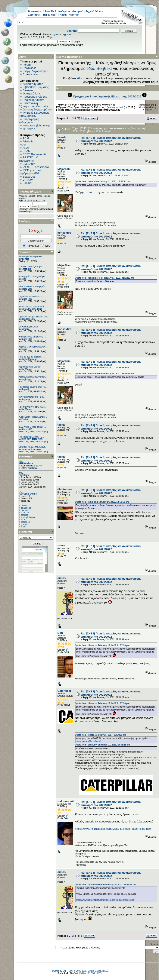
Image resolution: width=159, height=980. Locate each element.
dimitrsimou (65, 489)
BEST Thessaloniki (34, 154)
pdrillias (24, 515)
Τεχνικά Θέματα (95, 11)
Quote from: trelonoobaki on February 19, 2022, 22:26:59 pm (106, 885)
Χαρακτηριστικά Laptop (30, 367)
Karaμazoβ (27, 289)
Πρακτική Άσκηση (33, 100)
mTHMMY (29, 129)
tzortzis (25, 259)
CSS (99, 973)
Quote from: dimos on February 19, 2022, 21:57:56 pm (102, 645)
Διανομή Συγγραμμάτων (37, 109)
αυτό (89, 192)
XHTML (92, 973)
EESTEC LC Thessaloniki (28, 159)
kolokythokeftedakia (32, 309)
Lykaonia (25, 510)
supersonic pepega (31, 449)
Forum (27, 65)
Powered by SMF (59, 971)
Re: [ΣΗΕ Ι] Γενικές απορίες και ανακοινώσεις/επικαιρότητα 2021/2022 (111, 139)
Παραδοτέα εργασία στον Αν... (33, 387)
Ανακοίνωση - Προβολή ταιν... (33, 417)
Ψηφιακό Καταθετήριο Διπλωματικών (34, 114)
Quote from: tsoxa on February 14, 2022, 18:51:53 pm (102, 502)
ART (25, 145)
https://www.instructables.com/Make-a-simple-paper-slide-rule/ (113, 829)
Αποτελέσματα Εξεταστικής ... (33, 307)
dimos (62, 578)
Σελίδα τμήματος (33, 84)
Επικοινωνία (30, 74)
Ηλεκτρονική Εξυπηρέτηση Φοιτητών (33, 105)
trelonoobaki (66, 801)
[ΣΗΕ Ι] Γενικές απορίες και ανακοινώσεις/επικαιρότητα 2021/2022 (96, 109)
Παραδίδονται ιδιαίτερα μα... (32, 297)
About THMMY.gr (69, 15)
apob (23, 527)
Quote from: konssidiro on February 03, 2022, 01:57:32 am (105, 278)
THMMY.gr (62, 105)
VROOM (28, 180)
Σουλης (25, 419)
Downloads (35, 11)
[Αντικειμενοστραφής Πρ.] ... (32, 397)
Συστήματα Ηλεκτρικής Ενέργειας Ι (87, 107)
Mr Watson (27, 369)
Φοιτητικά (78, 11)
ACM (26, 138)
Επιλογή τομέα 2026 (28, 327)
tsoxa (24, 349)
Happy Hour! (50, 15)
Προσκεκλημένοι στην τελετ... (32, 407)
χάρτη (112, 74)
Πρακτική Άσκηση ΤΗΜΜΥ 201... (34, 317)
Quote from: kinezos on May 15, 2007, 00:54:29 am (100, 735)
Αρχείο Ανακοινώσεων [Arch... (33, 377)
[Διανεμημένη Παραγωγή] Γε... (33, 277)
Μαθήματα (64, 11)
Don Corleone (28, 319)
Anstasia (26, 399)
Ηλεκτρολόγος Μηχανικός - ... (32, 337)
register (66, 34)
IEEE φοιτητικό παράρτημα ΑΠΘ (30, 172)
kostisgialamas (28, 517)
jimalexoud (26, 508)
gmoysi (24, 524)
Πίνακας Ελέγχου (30, 192)
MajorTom (64, 169)
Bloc (84, 973)
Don (60, 633)
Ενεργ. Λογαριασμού (35, 71)
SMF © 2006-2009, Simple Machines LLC (89, 971)
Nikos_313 (27, 299)
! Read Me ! (50, 11)
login (55, 34)
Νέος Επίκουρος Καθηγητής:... (33, 287)
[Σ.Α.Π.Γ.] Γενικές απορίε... (31, 267)
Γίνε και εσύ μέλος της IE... (31, 437)
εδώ (90, 68)
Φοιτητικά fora (31, 93)
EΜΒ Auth (29, 164)
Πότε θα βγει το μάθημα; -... (32, 357)
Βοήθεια (104, 68)
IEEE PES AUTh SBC (32, 439)
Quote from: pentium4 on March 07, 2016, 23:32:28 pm (102, 745)
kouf (23, 520)
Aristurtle (28, 141)
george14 (25, 522)
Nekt (122, 107)
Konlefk (25, 389)
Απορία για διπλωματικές (30, 257)
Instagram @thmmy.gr (36, 125)
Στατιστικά (25, 457)
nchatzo (25, 329)
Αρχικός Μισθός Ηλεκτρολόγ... (33, 347)
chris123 (25, 513)
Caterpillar (64, 691)
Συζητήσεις (34, 15)
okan (24, 279)
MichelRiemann (29, 359)
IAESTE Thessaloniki (36, 167)
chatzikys (26, 269)
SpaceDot (29, 177)
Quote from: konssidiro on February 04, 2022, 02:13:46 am (105, 374)
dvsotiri (63, 137)
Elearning (29, 90)
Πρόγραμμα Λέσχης (35, 97)
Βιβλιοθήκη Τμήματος (36, 87)
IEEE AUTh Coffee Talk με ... (32, 427)
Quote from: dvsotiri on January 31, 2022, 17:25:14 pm (102, 182)
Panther (28, 183)
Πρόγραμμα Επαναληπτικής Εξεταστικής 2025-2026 (107, 96)
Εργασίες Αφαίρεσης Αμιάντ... (33, 447)
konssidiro (65, 233)
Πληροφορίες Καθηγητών (29, 121)
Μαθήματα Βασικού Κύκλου (95, 105)
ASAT (26, 148)
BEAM (27, 151)
